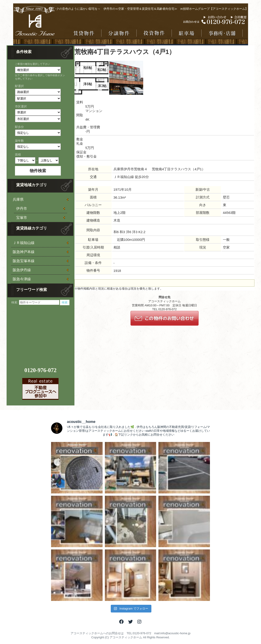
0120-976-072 (40, 370)
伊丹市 (22, 209)
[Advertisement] (41, 334)
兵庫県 (18, 199)
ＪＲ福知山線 (24, 243)
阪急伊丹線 (22, 270)
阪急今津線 (22, 279)
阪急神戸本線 (24, 252)
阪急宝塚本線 (24, 261)
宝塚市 (22, 218)
